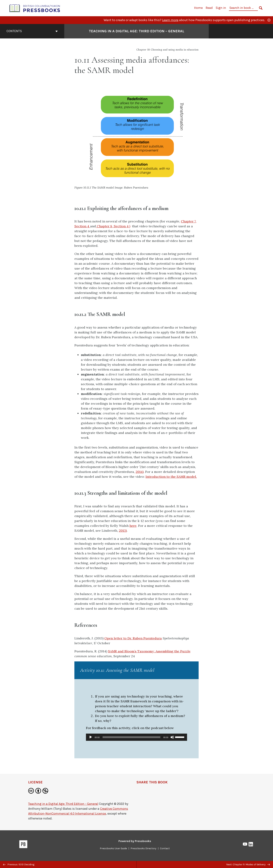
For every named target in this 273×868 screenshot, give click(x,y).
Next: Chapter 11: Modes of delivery (248, 864)
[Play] (91, 737)
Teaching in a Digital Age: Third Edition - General (63, 804)
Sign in (221, 8)
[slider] (132, 737)
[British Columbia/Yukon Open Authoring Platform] (35, 8)
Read (209, 8)
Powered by (135, 841)
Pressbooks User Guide (113, 848)
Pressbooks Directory (143, 848)
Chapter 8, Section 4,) (113, 226)
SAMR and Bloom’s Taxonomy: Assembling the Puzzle (149, 651)
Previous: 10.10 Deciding (19, 864)
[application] (136, 737)
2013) (123, 531)
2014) (140, 472)
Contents (32, 31)
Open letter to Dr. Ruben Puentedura (133, 638)
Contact (165, 848)
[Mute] (172, 737)
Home (198, 8)
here (133, 526)
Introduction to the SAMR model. (171, 477)
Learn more (170, 20)
